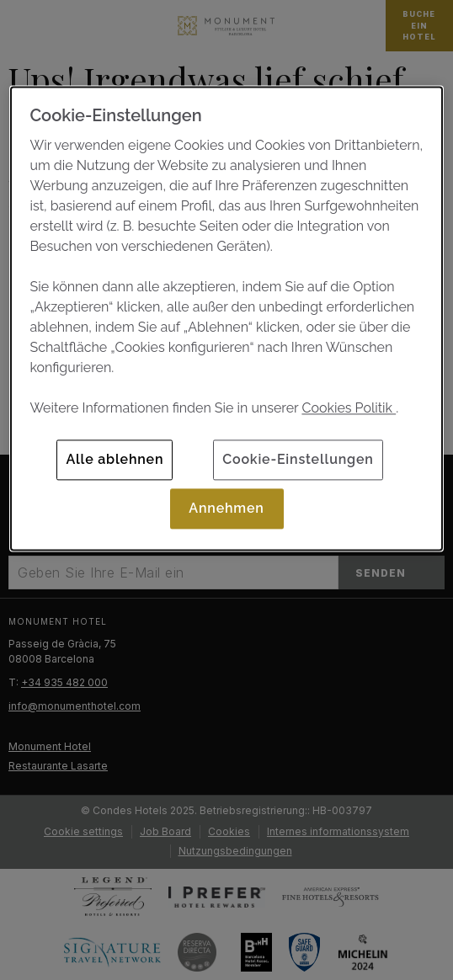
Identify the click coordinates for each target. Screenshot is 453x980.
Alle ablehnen (115, 459)
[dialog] (226, 319)
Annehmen (226, 508)
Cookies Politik (349, 408)
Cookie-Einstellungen (298, 459)
